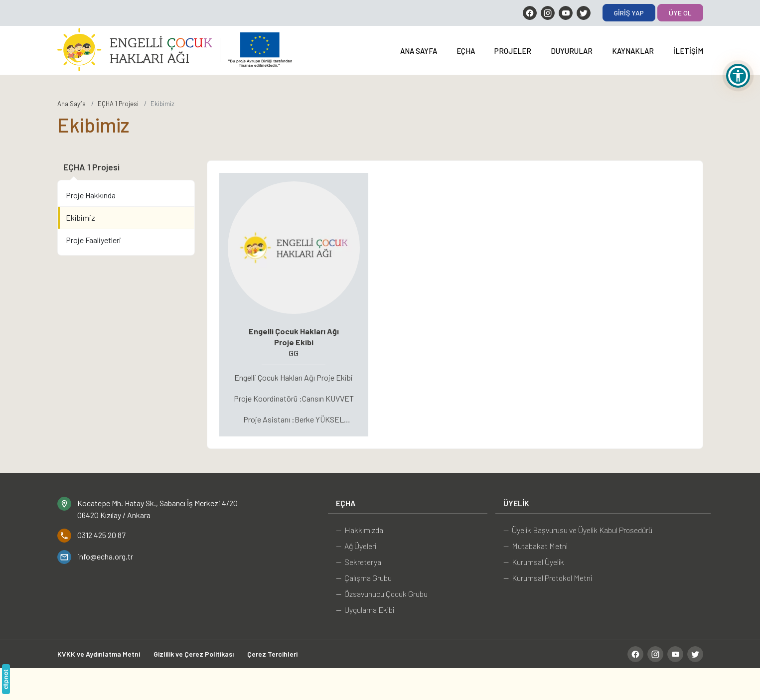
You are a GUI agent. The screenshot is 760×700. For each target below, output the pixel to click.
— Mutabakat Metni (535, 546)
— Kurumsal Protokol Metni (548, 578)
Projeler (513, 51)
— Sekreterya (359, 562)
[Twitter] (584, 13)
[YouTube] (566, 13)
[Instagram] (548, 13)
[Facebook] (530, 13)
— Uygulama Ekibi (365, 610)
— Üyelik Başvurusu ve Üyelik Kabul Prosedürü (578, 530)
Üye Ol (680, 13)
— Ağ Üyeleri (356, 546)
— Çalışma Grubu (364, 578)
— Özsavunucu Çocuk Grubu (382, 594)
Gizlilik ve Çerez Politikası (194, 654)
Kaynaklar (633, 51)
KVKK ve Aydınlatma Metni (99, 654)
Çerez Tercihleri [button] (272, 654)
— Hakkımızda (360, 530)
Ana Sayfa (419, 51)
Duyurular (572, 51)
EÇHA (466, 51)
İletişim (688, 51)
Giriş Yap (629, 13)
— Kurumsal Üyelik (534, 562)
